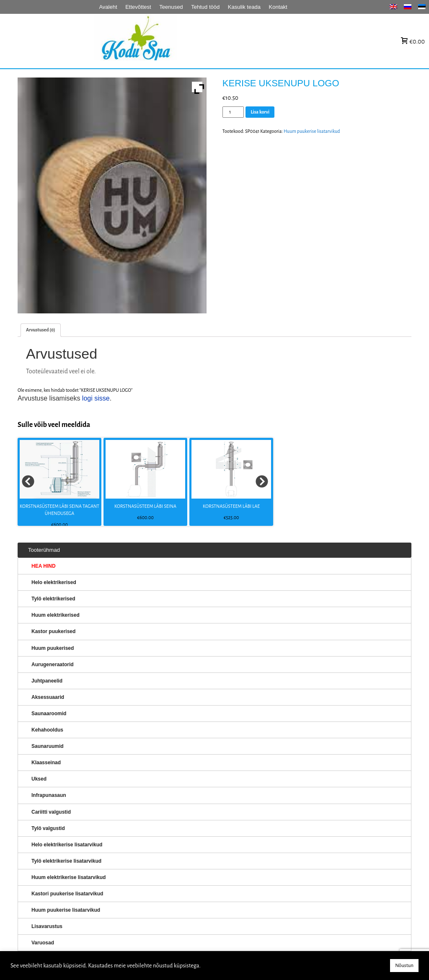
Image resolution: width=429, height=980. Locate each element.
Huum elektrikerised (56, 615)
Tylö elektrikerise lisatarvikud (66, 861)
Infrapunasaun (49, 795)
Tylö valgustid (48, 828)
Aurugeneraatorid (53, 665)
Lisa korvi (260, 112)
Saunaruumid (48, 746)
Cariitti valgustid (51, 812)
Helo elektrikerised (54, 582)
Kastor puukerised (53, 631)
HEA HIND (44, 566)
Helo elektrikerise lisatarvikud (67, 845)
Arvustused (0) (41, 330)
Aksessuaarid (48, 697)
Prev (28, 482)
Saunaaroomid (49, 714)
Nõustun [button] (404, 966)
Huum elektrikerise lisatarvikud (68, 877)
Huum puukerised (53, 648)
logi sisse (96, 398)
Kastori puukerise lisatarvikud (67, 894)
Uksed (39, 779)
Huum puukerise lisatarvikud (312, 131)
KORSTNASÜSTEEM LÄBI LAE (231, 506)
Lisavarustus (47, 926)
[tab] (41, 330)
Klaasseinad (46, 763)
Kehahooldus (47, 730)
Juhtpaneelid (47, 681)
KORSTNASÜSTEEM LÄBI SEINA (145, 506)
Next (262, 482)
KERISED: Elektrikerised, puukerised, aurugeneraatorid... (188, 41)
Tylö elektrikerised (53, 599)
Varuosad (43, 943)
